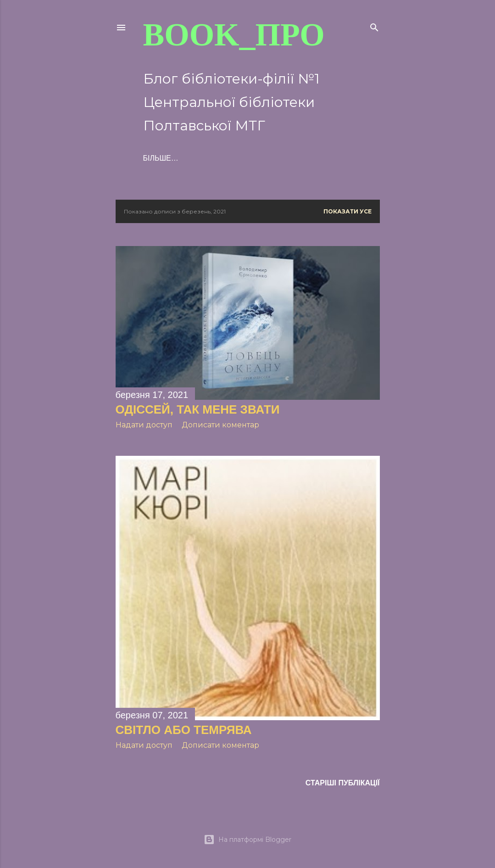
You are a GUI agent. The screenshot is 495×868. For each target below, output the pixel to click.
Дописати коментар (220, 425)
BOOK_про (234, 35)
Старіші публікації (343, 783)
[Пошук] (374, 25)
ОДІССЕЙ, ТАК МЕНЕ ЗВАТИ (198, 409)
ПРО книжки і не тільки (190, 158)
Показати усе (348, 211)
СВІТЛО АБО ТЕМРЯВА (184, 730)
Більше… (260, 158)
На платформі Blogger (247, 840)
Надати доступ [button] (144, 425)
